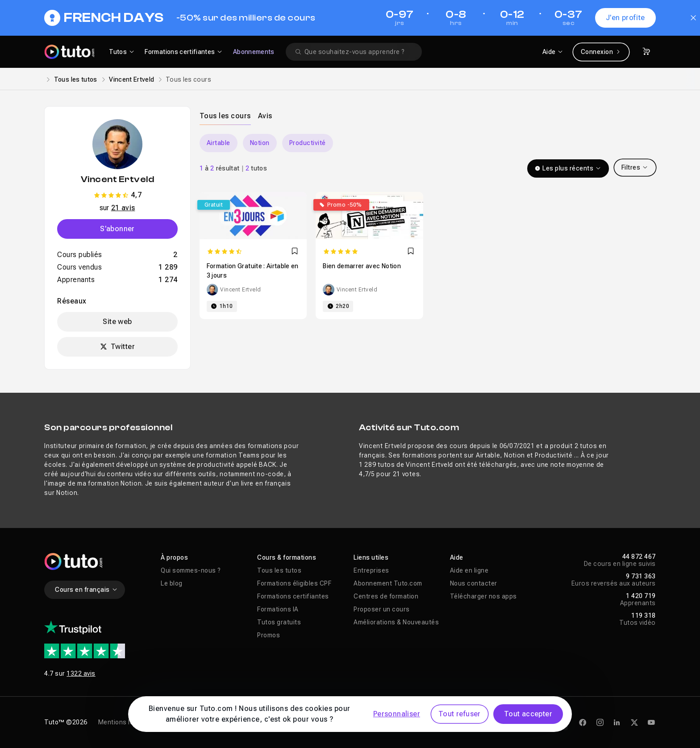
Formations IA (278, 609)
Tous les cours (225, 116)
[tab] (225, 116)
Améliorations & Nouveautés (396, 622)
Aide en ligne (469, 570)
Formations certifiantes (293, 596)
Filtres (635, 167)
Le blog (172, 583)
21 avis (123, 208)
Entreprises (371, 570)
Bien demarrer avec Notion (362, 266)
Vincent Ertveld (131, 79)
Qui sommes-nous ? (191, 570)
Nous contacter (474, 583)
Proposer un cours (382, 609)
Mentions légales (124, 722)
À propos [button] (174, 557)
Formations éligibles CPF (294, 583)
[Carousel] (428, 143)
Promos (269, 635)
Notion (260, 143)
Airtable (219, 143)
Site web (117, 322)
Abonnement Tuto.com (388, 583)
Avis (265, 116)
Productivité (308, 143)
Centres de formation (386, 596)
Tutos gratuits (279, 622)
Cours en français (86, 590)
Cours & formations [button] (287, 557)
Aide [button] (457, 557)
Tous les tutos (76, 79)
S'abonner (117, 229)
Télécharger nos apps (483, 596)
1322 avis (81, 673)
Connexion (601, 52)
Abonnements (254, 52)
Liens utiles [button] (371, 557)
